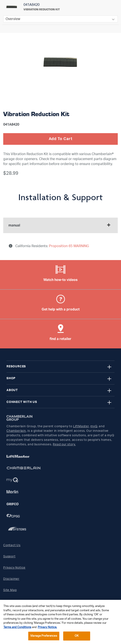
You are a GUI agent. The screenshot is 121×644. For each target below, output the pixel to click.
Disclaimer (11, 579)
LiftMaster (81, 426)
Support (9, 557)
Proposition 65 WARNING (68, 246)
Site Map (10, 590)
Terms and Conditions (17, 627)
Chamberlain (16, 431)
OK (77, 636)
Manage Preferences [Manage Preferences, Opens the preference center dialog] (44, 636)
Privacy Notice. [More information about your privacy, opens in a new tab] (47, 627)
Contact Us (12, 545)
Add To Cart (61, 139)
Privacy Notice (14, 568)
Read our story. (64, 444)
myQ (94, 426)
